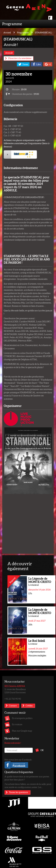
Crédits (29, 706)
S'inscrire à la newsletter (20, 58)
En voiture (17, 724)
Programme (12, 24)
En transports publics (22, 718)
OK (42, 750)
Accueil (7, 32)
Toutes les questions (18, 792)
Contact (13, 706)
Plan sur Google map (22, 731)
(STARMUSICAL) (43, 32)
